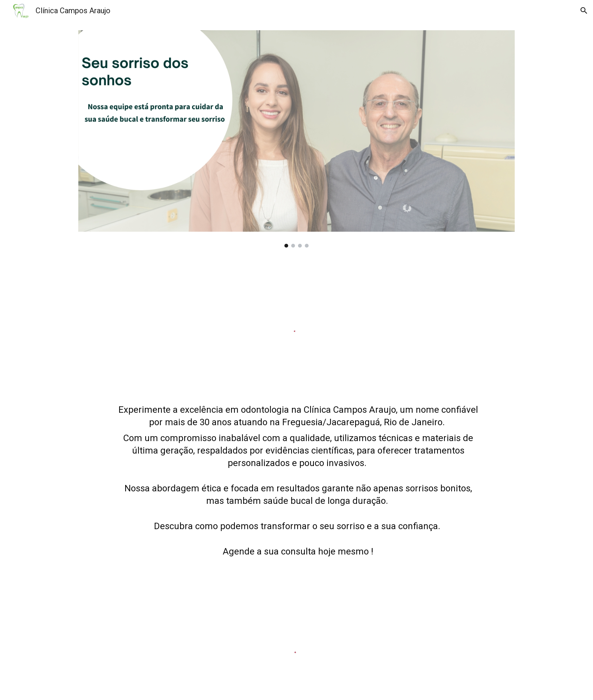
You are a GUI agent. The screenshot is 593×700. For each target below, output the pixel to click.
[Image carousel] (296, 139)
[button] (584, 11)
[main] (296, 491)
